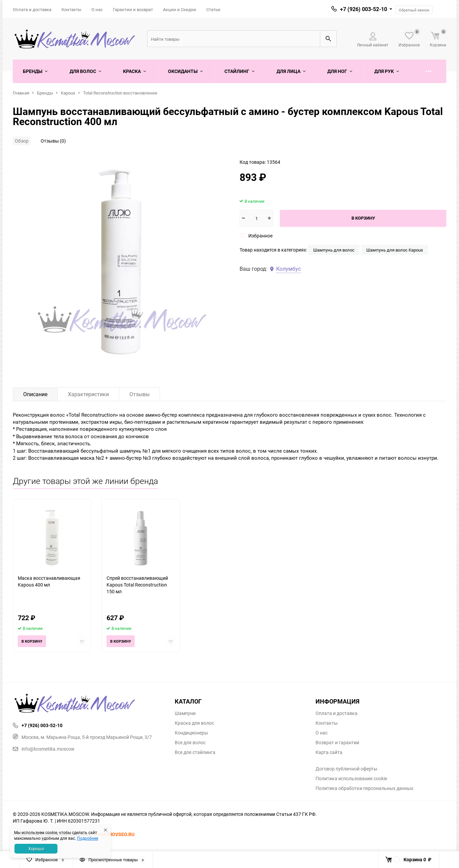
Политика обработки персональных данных (364, 788)
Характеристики (88, 394)
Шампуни (185, 713)
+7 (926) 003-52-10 (364, 9)
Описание (35, 394)
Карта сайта (329, 752)
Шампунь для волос (334, 250)
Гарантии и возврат (133, 9)
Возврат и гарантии (337, 743)
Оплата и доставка (32, 9)
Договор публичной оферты (346, 769)
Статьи (213, 9)
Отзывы (139, 394)
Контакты (71, 9)
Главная (21, 93)
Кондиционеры (191, 733)
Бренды (45, 93)
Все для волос (190, 743)
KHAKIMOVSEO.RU (114, 834)
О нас (97, 9)
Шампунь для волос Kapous (395, 250)
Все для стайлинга (195, 752)
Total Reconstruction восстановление (120, 93)
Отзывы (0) (53, 141)
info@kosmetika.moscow (44, 749)
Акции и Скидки (180, 9)
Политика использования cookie (351, 779)
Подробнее (88, 838)
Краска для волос (194, 723)
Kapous (68, 93)
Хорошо (36, 848)
